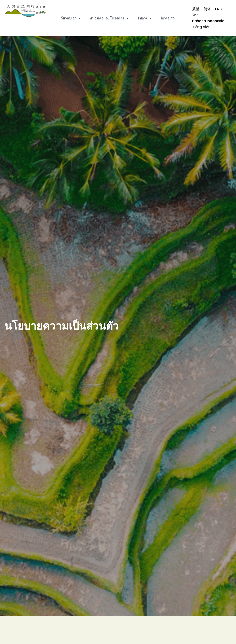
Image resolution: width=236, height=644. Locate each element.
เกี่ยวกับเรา (70, 18)
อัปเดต (145, 18)
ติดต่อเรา (168, 18)
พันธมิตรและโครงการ (109, 18)
